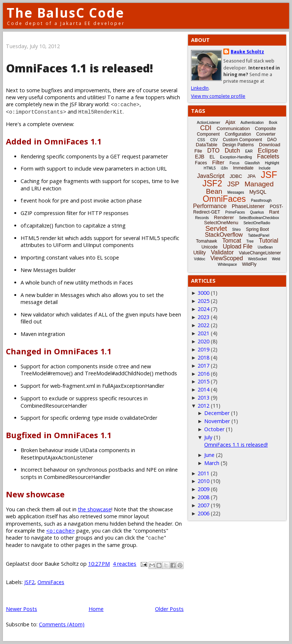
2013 (203, 398)
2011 (203, 473)
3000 (203, 293)
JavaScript (211, 176)
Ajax (230, 122)
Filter (218, 162)
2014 (203, 389)
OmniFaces (51, 582)
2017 (203, 366)
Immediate (243, 168)
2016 (203, 374)
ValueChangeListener (260, 253)
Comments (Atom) (62, 624)
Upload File (237, 246)
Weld (276, 259)
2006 (203, 513)
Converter (266, 134)
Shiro (236, 230)
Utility (199, 253)
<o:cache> (61, 531)
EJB (200, 157)
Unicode (209, 247)
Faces (201, 163)
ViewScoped (227, 258)
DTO (213, 151)
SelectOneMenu (221, 223)
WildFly (249, 264)
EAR (249, 151)
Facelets (268, 156)
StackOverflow (224, 235)
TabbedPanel (259, 235)
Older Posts (169, 609)
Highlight (272, 163)
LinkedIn (200, 88)
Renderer (224, 217)
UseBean (265, 247)
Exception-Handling (236, 157)
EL (212, 157)
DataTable (207, 145)
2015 (203, 381)
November (217, 421)
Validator (222, 252)
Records (202, 218)
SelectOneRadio (257, 223)
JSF (269, 175)
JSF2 (29, 582)
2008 (203, 497)
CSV (214, 140)
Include (264, 168)
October (214, 429)
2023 (203, 317)
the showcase (95, 509)
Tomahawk (207, 241)
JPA (251, 176)
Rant (274, 212)
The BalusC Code (66, 13)
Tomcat (232, 241)
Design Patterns (238, 145)
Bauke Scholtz (247, 52)
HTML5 (210, 168)
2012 (203, 406)
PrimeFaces (235, 212)
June (209, 455)
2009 (203, 489)
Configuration (238, 134)
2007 (203, 505)
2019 (203, 349)
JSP (233, 184)
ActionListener (208, 123)
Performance (210, 206)
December (217, 413)
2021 (203, 333)
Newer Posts (21, 609)
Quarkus (257, 212)
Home (96, 609)
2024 (203, 309)
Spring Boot (257, 229)
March (212, 463)
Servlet (216, 228)
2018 (203, 357)
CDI (206, 128)
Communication (233, 128)
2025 (203, 301)
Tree (250, 241)
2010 (203, 481)
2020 (203, 341)
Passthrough (261, 201)
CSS (201, 140)
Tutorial (269, 241)
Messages (236, 192)
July (208, 437)
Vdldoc (200, 259)
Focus (235, 163)
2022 (203, 325)
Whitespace (227, 264)
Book (273, 123)
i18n (224, 168)
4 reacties (125, 564)
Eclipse (268, 151)
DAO (272, 140)
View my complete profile (218, 96)
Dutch (232, 151)
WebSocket (257, 259)
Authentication (252, 123)
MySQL (258, 192)
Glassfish (252, 163)
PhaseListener (248, 206)
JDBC (236, 176)
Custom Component (243, 140)
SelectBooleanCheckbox (259, 218)
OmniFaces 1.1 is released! (80, 68)
